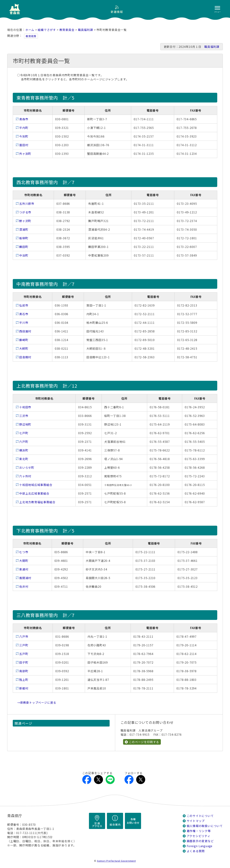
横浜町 (24, 450)
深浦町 (24, 229)
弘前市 (24, 305)
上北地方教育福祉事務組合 (37, 502)
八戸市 (24, 637)
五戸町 (24, 654)
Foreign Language (200, 846)
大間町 (24, 561)
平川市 (24, 323)
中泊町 (24, 255)
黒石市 (24, 314)
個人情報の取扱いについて (205, 826)
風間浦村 (25, 578)
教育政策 (31, 36)
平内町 (24, 128)
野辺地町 (25, 424)
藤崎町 (24, 340)
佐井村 (24, 587)
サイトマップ (196, 821)
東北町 (24, 459)
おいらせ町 (27, 468)
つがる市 (25, 212)
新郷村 (24, 688)
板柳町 (24, 238)
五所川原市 (27, 204)
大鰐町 (24, 349)
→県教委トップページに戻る (37, 703)
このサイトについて (200, 816)
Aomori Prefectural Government (116, 861)
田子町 (24, 662)
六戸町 (24, 442)
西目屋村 (25, 331)
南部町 (24, 671)
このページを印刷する (144, 742)
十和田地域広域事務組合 (36, 485)
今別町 (24, 136)
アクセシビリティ (199, 836)
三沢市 (24, 416)
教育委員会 (67, 30)
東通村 (24, 569)
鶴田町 (24, 247)
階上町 (24, 680)
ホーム (30, 30)
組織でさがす (47, 30)
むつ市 (24, 552)
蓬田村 (24, 145)
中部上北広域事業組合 (34, 493)
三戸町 (24, 645)
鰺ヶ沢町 (25, 221)
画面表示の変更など (200, 841)
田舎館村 (25, 357)
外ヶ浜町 (25, 154)
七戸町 (24, 433)
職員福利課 (86, 30)
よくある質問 (196, 851)
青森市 (24, 119)
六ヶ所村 (25, 476)
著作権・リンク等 (199, 831)
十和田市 (25, 407)
